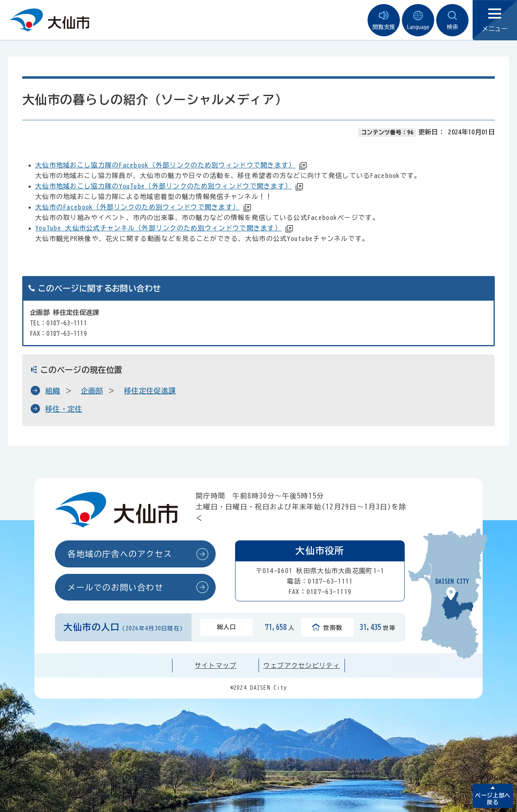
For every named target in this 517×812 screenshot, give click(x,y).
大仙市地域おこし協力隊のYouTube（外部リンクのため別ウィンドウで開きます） (163, 186)
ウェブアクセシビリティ (302, 666)
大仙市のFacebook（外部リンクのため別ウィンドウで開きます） (137, 207)
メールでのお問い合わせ (116, 587)
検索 (452, 20)
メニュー (495, 20)
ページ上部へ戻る (493, 799)
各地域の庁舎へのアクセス (120, 554)
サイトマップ (216, 666)
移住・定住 (64, 409)
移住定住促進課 (150, 391)
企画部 (92, 391)
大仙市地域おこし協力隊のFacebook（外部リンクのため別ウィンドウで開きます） (165, 165)
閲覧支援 (384, 20)
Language (418, 20)
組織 (53, 391)
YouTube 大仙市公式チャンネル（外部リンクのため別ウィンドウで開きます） (158, 228)
